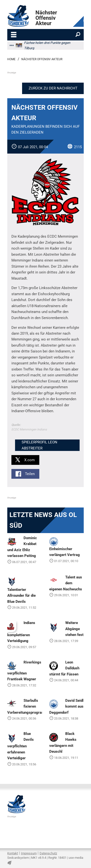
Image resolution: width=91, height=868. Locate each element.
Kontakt (13, 853)
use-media (76, 858)
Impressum (29, 853)
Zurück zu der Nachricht (53, 88)
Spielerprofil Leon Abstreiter (39, 445)
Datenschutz (48, 853)
